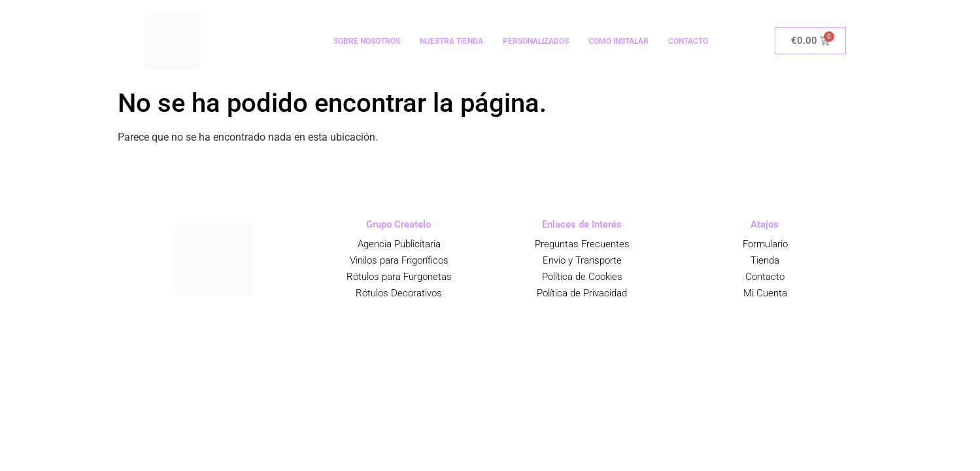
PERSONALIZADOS (536, 41)
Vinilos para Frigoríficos (398, 260)
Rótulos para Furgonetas (398, 277)
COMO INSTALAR (618, 41)
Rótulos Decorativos (399, 293)
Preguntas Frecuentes (582, 244)
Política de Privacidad (582, 293)
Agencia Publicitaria (398, 244)
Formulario (765, 244)
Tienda (765, 260)
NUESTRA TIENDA (451, 41)
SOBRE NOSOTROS (367, 41)
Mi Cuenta (765, 293)
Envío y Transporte (582, 260)
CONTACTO (688, 41)
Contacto (765, 277)
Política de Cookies (582, 277)
